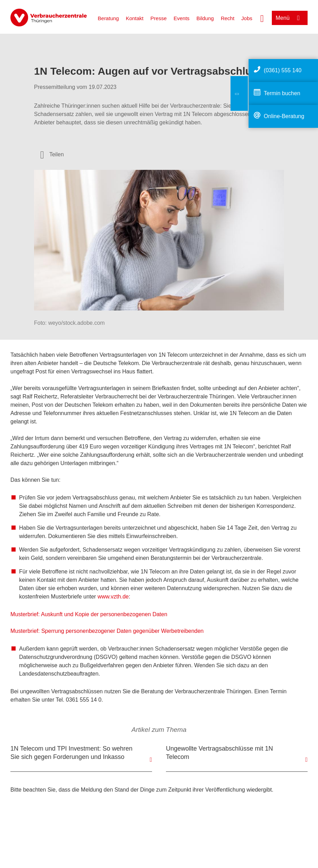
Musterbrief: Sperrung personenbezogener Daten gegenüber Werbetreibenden (107, 631)
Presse (158, 18)
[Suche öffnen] (262, 18)
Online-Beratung (284, 116)
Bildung (205, 18)
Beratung (108, 18)
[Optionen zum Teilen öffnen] (52, 155)
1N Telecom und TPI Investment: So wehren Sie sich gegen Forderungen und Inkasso (72, 753)
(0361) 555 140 (283, 70)
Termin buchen (282, 93)
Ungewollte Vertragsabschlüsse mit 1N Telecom (219, 753)
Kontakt (135, 18)
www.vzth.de (113, 597)
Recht (228, 18)
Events (182, 18)
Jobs (247, 18)
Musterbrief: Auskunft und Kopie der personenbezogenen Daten (89, 614)
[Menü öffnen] (290, 18)
